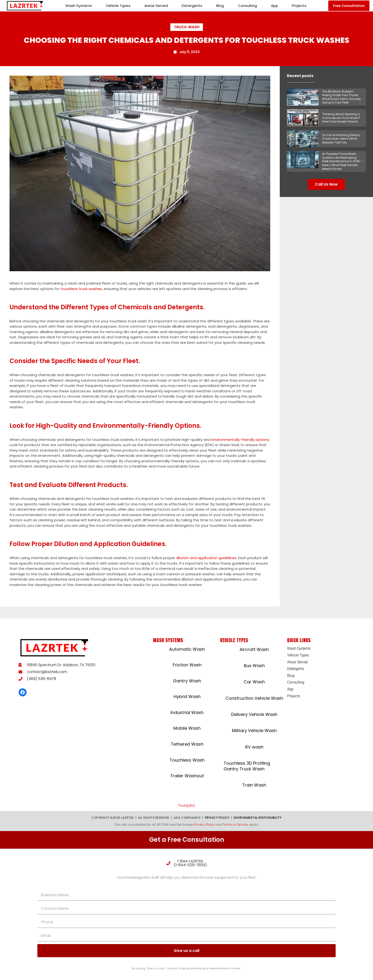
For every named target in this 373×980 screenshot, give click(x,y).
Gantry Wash (187, 681)
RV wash (254, 747)
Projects (299, 6)
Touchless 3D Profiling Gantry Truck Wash (247, 766)
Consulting (247, 6)
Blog (220, 6)
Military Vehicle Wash (254, 731)
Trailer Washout (187, 776)
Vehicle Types (118, 6)
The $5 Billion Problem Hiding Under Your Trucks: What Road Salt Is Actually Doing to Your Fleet (341, 97)
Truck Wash (187, 27)
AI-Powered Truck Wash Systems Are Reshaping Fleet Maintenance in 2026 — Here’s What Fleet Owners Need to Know (343, 161)
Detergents (192, 6)
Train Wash (254, 785)
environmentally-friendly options (240, 440)
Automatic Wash (187, 649)
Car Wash (254, 682)
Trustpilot (186, 805)
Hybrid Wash (187, 697)
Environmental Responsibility (258, 818)
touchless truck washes (81, 289)
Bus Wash (254, 666)
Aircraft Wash (254, 649)
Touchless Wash (187, 760)
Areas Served (156, 6)
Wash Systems (79, 6)
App (275, 6)
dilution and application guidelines (206, 558)
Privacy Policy (217, 818)
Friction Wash (187, 665)
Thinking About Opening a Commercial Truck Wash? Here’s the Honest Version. (341, 118)
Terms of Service (235, 825)
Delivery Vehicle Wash (254, 714)
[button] (349, 6)
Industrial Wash (187, 712)
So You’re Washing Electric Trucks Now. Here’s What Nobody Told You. (341, 139)
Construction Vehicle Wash (254, 698)
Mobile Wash (187, 728)
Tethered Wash (187, 744)
